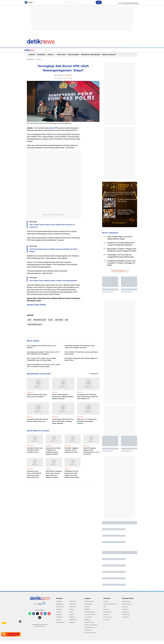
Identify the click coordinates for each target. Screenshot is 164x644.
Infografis (110, 53)
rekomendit (88, 633)
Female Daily (126, 618)
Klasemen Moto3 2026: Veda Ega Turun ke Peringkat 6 (37, 399)
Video (123, 53)
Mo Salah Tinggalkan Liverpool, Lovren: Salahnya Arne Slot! (72, 453)
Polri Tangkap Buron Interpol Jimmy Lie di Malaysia (41, 350)
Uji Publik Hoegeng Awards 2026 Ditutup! (127, 204)
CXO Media (126, 620)
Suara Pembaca (73, 58)
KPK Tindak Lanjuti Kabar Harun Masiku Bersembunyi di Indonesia (52, 229)
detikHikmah (73, 623)
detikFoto (72, 620)
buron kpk (59, 323)
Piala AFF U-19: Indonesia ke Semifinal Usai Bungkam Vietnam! (87, 425)
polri (29, 323)
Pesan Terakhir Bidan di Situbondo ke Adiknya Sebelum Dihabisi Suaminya (63, 400)
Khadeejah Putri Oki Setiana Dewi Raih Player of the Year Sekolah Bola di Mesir (72, 478)
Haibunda (125, 610)
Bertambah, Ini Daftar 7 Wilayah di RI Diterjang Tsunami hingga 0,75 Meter (53, 454)
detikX (74, 53)
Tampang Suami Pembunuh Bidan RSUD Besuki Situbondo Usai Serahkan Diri (88, 400)
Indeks (130, 53)
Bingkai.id (87, 623)
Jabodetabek (46, 53)
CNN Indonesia (127, 605)
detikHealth (73, 610)
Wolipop (72, 613)
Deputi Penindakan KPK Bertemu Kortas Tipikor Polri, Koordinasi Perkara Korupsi (44, 369)
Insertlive (125, 613)
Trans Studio (88, 620)
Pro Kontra (100, 53)
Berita (37, 53)
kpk (67, 323)
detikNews (31, 63)
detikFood (72, 607)
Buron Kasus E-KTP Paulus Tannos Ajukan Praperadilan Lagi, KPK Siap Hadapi (42, 363)
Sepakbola (59, 620)
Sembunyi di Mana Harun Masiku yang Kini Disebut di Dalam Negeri (54, 254)
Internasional (58, 53)
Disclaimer (106, 623)
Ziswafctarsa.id (89, 626)
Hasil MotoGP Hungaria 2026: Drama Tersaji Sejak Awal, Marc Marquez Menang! (54, 478)
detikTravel (73, 605)
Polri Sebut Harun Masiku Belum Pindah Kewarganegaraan (53, 284)
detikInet (59, 613)
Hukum (67, 53)
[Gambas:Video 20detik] (36, 308)
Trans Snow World (90, 618)
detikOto (59, 623)
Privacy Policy (107, 620)
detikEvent (88, 613)
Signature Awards (90, 615)
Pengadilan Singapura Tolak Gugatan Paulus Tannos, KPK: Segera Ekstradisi (80, 350)
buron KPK (54, 131)
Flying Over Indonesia (91, 628)
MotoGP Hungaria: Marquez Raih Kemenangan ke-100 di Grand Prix (91, 454)
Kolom (81, 53)
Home (30, 53)
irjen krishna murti (35, 328)
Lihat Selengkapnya (119, 226)
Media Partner (107, 615)
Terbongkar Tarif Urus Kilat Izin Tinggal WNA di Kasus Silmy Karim (121, 259)
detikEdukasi (60, 607)
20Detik (71, 618)
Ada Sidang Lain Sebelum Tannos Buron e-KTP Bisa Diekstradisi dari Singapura (43, 356)
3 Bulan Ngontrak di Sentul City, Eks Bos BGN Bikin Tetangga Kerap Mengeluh (63, 425)
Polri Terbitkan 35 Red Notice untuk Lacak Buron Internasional (81, 356)
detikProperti (60, 626)
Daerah (51, 58)
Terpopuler (41, 58)
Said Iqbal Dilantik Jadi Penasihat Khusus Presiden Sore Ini (35, 453)
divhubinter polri (40, 323)
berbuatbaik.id (89, 605)
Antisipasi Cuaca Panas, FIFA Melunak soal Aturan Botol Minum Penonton (34, 478)
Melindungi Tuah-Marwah (91, 58)
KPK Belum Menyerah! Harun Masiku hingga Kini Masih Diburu (81, 363)
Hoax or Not (61, 58)
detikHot (59, 615)
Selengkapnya (94, 377)
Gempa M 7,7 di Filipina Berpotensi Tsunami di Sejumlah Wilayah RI (121, 247)
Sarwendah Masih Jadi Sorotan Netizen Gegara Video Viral (37, 424)
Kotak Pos (106, 613)
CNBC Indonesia (127, 607)
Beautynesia (126, 615)
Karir (105, 610)
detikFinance (60, 610)
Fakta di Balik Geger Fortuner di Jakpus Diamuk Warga (120, 241)
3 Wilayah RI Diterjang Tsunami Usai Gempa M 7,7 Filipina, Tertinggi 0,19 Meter (121, 266)
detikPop (72, 626)
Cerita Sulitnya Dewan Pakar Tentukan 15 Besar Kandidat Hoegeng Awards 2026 (126, 215)
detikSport (59, 618)
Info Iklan (106, 618)
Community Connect (91, 636)
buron (51, 323)
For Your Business (90, 631)
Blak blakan (90, 53)
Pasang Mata (88, 607)
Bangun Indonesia (109, 58)
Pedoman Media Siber (110, 607)
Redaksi (106, 605)
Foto (117, 53)
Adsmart (32, 58)
